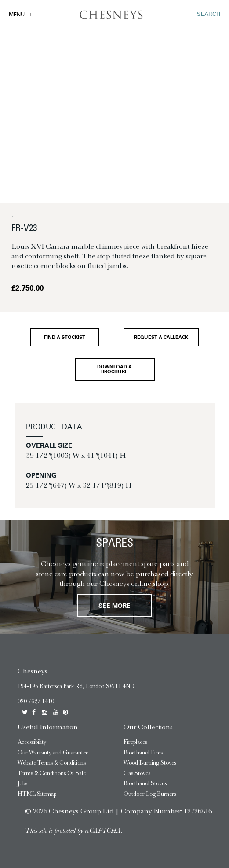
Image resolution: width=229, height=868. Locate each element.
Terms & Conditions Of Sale (52, 773)
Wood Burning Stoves (150, 763)
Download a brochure (114, 370)
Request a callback (161, 338)
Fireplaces (135, 742)
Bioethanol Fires (143, 752)
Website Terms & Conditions (52, 763)
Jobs (22, 783)
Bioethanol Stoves (145, 783)
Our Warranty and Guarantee (53, 752)
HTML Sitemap (37, 794)
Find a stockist (65, 338)
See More (114, 606)
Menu (17, 15)
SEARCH (209, 14)
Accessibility (32, 742)
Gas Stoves (137, 773)
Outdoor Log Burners (150, 794)
